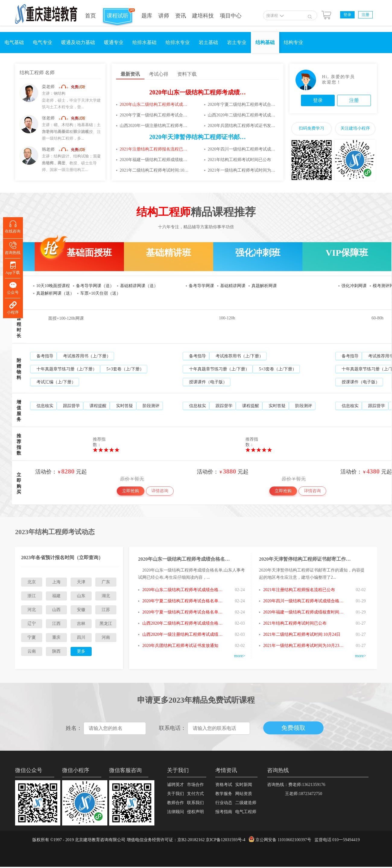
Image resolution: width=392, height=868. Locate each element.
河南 (106, 637)
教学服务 (224, 794)
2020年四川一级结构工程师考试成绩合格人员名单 (242, 149)
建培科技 (203, 16)
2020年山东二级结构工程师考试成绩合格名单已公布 (154, 105)
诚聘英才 (175, 785)
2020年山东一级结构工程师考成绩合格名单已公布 (216, 92)
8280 (68, 471)
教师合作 (175, 803)
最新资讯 (130, 74)
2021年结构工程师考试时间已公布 (239, 160)
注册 (365, 15)
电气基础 (14, 42)
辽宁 (32, 624)
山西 (56, 610)
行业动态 (224, 803)
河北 (32, 610)
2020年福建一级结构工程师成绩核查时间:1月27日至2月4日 (154, 160)
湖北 (106, 596)
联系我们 (195, 803)
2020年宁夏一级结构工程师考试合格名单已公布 (154, 115)
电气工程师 (246, 812)
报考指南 (224, 812)
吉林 (81, 624)
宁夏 (32, 637)
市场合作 (195, 785)
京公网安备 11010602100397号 (283, 840)
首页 (90, 16)
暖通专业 (114, 42)
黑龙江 (106, 624)
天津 (81, 582)
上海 (56, 582)
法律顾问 (175, 812)
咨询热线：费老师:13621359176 (296, 785)
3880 (229, 471)
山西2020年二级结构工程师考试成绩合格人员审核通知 (242, 115)
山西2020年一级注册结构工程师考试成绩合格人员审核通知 (154, 126)
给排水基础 (144, 42)
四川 (81, 637)
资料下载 (187, 74)
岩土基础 (208, 42)
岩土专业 (237, 42)
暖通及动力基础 (78, 42)
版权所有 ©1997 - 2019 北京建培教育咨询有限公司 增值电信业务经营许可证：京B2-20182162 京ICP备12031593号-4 (139, 840)
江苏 (106, 610)
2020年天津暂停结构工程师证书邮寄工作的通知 (213, 137)
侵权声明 (195, 812)
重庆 (56, 637)
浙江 (32, 596)
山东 (81, 596)
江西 (56, 624)
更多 (81, 651)
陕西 (56, 651)
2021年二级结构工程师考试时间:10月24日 (154, 170)
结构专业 (293, 42)
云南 (32, 651)
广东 (106, 582)
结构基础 (265, 42)
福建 (56, 596)
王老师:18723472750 (295, 794)
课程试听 (118, 16)
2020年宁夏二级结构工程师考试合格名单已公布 (242, 105)
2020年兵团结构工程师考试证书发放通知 (242, 126)
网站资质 (244, 794)
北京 (32, 582)
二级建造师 (246, 803)
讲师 (164, 16)
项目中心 (231, 16)
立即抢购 (131, 491)
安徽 (81, 610)
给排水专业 (178, 42)
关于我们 (175, 794)
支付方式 (195, 794)
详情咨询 (160, 491)
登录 (347, 15)
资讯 (181, 16)
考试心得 (159, 74)
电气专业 (43, 42)
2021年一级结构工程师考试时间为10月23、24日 (242, 170)
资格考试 (224, 785)
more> (240, 656)
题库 (147, 16)
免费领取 (293, 728)
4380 (373, 471)
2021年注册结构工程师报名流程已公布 (154, 149)
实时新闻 (244, 785)
